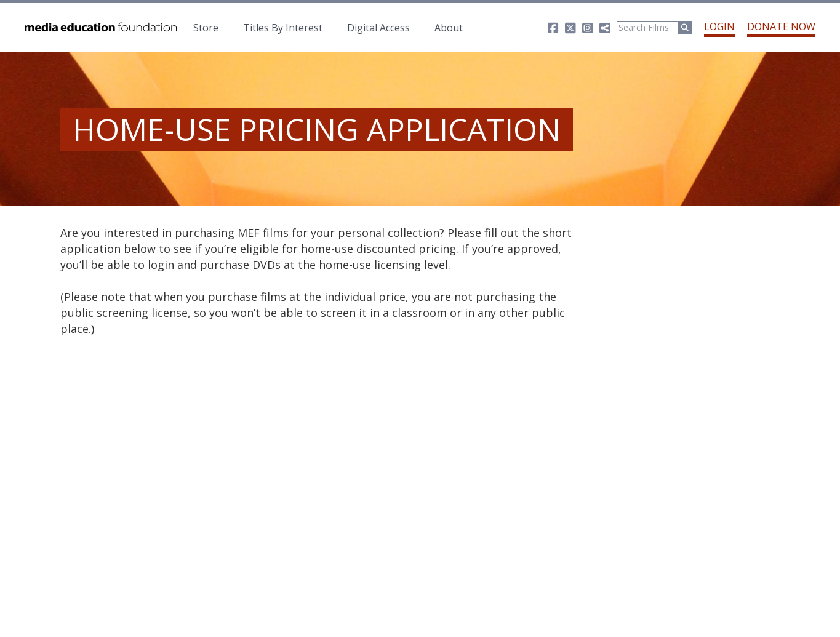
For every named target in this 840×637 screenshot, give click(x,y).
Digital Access (378, 28)
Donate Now (781, 26)
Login (719, 26)
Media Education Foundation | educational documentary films (100, 28)
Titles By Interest (283, 28)
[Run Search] (685, 28)
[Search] (647, 28)
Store (206, 28)
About (449, 28)
